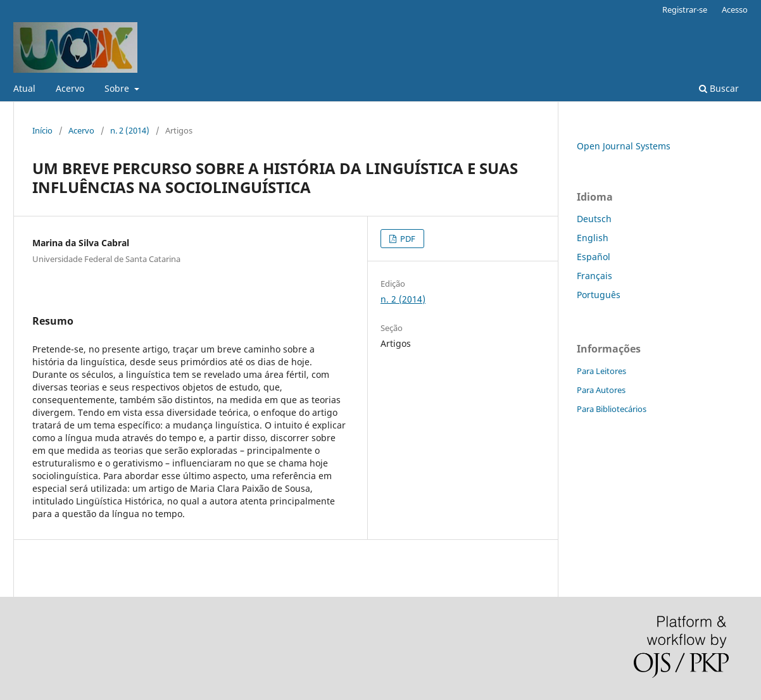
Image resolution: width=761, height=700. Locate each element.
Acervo (70, 88)
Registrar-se (685, 9)
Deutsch (594, 219)
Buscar (719, 88)
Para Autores (601, 390)
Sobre (118, 88)
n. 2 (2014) (130, 130)
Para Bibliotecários (612, 409)
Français (594, 276)
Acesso (735, 9)
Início (42, 130)
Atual (24, 88)
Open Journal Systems (624, 146)
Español (594, 257)
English (593, 238)
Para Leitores (601, 371)
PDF (407, 239)
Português (599, 295)
